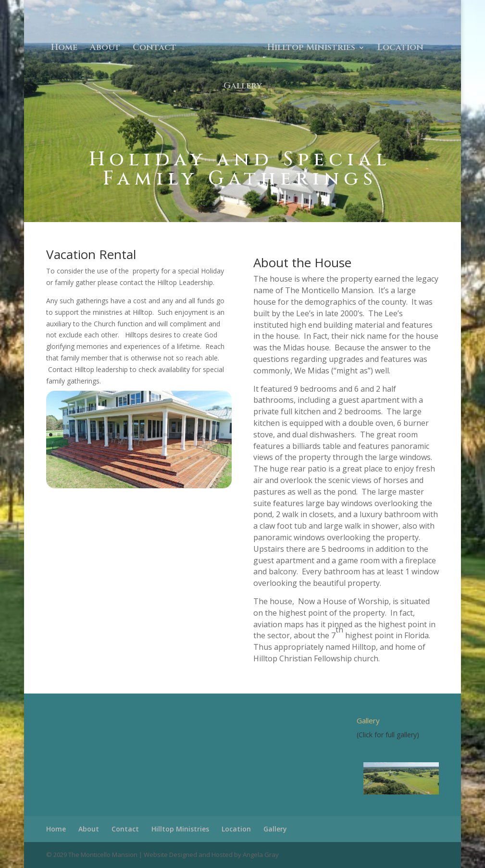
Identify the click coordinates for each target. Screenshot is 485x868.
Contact (155, 49)
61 (181, 458)
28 (92, 446)
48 (75, 458)
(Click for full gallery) (388, 735)
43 (214, 446)
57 (149, 458)
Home (64, 49)
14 (157, 435)
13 (149, 435)
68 (114, 469)
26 (75, 446)
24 (59, 446)
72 (147, 469)
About (105, 49)
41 (198, 446)
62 (190, 458)
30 (108, 446)
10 (124, 435)
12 (141, 435)
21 (214, 435)
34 (141, 446)
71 (139, 469)
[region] (398, 778)
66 (222, 458)
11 (132, 435)
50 (92, 458)
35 (149, 446)
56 (141, 458)
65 (214, 458)
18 (190, 435)
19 (198, 435)
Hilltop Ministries (311, 49)
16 (173, 435)
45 (51, 458)
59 (165, 458)
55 (132, 458)
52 (108, 458)
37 (165, 446)
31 (116, 446)
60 (173, 458)
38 (173, 446)
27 (83, 446)
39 (181, 446)
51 (100, 458)
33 (132, 446)
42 (206, 446)
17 (181, 435)
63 (198, 458)
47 (67, 458)
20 (206, 435)
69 (122, 469)
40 (190, 446)
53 (116, 458)
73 (155, 469)
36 (157, 446)
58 (157, 458)
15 (165, 435)
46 (59, 458)
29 (100, 446)
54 (124, 458)
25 (67, 446)
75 (171, 469)
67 (106, 469)
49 (83, 458)
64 (206, 458)
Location (400, 49)
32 (124, 446)
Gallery (243, 87)
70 (131, 469)
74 (163, 469)
